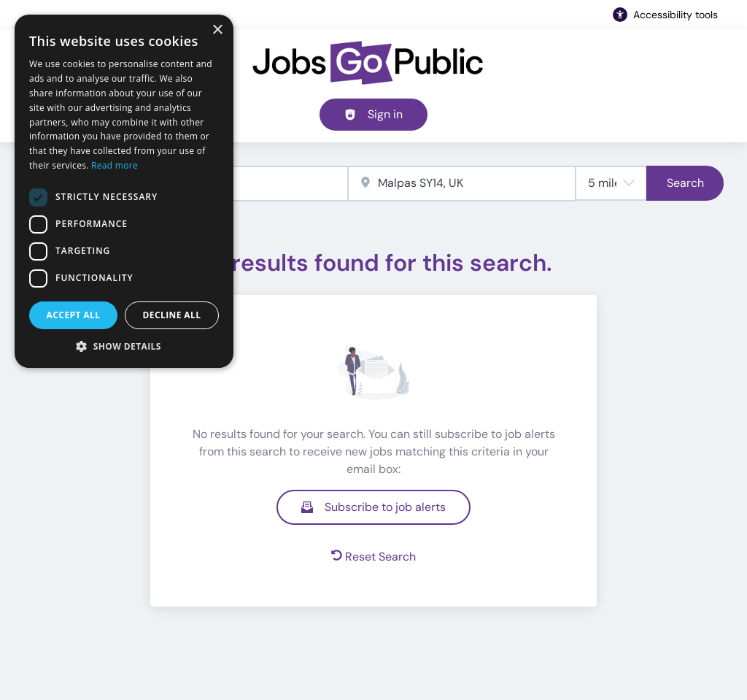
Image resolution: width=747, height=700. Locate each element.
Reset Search (373, 557)
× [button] (217, 30)
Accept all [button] (74, 315)
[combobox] (462, 184)
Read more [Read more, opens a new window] (115, 165)
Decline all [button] (172, 315)
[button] (124, 346)
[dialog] (124, 191)
